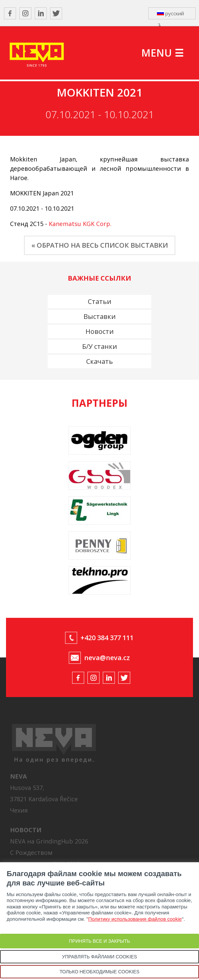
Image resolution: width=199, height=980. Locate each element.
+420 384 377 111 (107, 638)
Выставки (99, 316)
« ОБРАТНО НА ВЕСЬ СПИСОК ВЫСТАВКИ (100, 245)
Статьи (99, 301)
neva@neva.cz (107, 658)
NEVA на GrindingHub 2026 (49, 841)
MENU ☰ (162, 53)
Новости (99, 331)
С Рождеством (31, 853)
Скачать (99, 361)
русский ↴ (170, 15)
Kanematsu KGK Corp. (80, 224)
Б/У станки (99, 346)
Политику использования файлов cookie (135, 919)
